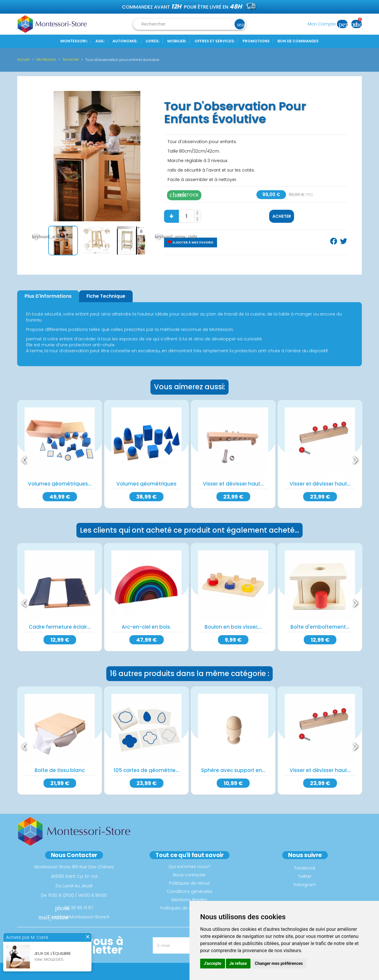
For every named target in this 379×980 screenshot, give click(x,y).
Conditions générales (189, 891)
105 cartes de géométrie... (146, 770)
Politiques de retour (189, 883)
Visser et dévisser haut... (233, 484)
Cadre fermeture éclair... (60, 627)
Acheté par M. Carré (27, 938)
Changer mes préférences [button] (279, 963)
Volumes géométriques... (60, 484)
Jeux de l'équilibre (53, 954)
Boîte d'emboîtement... (320, 627)
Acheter (282, 216)
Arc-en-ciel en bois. (146, 627)
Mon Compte (329, 24)
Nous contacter (189, 875)
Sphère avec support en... (233, 770)
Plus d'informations (48, 296)
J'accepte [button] (213, 963)
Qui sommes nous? (189, 866)
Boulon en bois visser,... (233, 627)
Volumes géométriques (146, 484)
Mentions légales (189, 899)
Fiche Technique (106, 296)
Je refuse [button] (238, 963)
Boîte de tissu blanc (60, 770)
